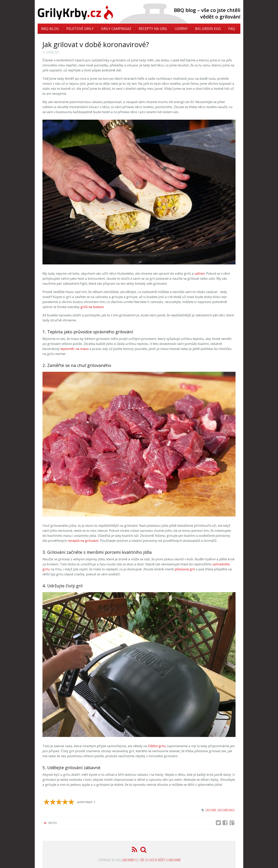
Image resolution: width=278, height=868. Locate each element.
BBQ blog (50, 29)
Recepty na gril (153, 29)
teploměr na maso (75, 349)
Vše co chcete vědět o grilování (160, 860)
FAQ (232, 29)
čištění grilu (157, 746)
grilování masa (226, 810)
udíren (200, 273)
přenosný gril (185, 569)
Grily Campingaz (116, 29)
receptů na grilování (83, 541)
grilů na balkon (92, 307)
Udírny (181, 29)
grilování (211, 810)
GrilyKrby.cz (130, 860)
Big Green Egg (208, 29)
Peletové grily (80, 29)
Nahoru (52, 823)
